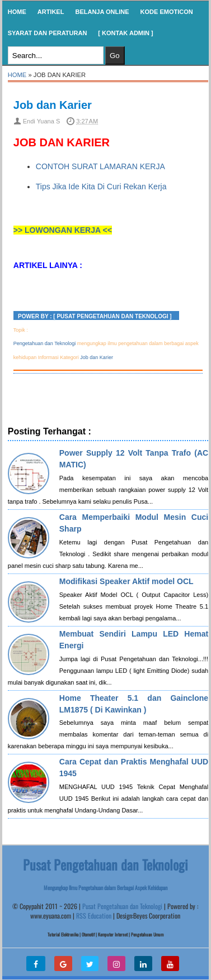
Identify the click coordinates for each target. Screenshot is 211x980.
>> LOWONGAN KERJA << (63, 230)
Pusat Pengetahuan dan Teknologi (122, 906)
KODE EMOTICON (167, 12)
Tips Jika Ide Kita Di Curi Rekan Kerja (101, 187)
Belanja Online (102, 12)
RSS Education (94, 916)
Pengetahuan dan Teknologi (44, 343)
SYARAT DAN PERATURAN (48, 33)
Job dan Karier (53, 105)
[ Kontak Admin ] (125, 33)
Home (17, 12)
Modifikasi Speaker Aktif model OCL (126, 581)
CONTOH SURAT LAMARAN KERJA (100, 166)
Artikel (51, 12)
